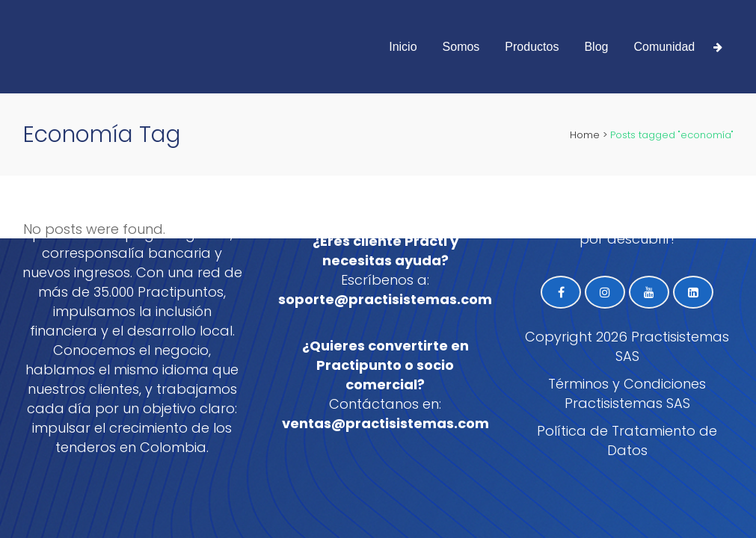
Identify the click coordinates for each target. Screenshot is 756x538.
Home (585, 135)
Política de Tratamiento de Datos (627, 440)
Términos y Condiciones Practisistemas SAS (627, 393)
